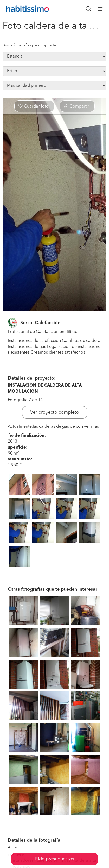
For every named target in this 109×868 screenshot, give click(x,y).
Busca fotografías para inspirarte (29, 45)
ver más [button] (91, 427)
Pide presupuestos (55, 859)
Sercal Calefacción (40, 323)
